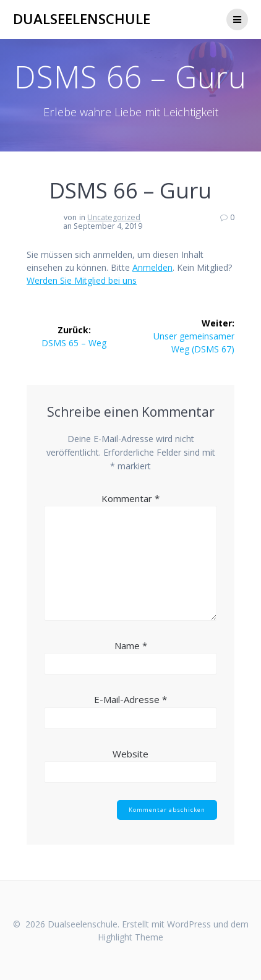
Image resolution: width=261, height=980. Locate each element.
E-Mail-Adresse (130, 699)
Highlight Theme (130, 937)
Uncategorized (114, 217)
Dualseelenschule (82, 19)
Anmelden (152, 267)
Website (130, 754)
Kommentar (130, 498)
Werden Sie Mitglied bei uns (82, 280)
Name (131, 646)
